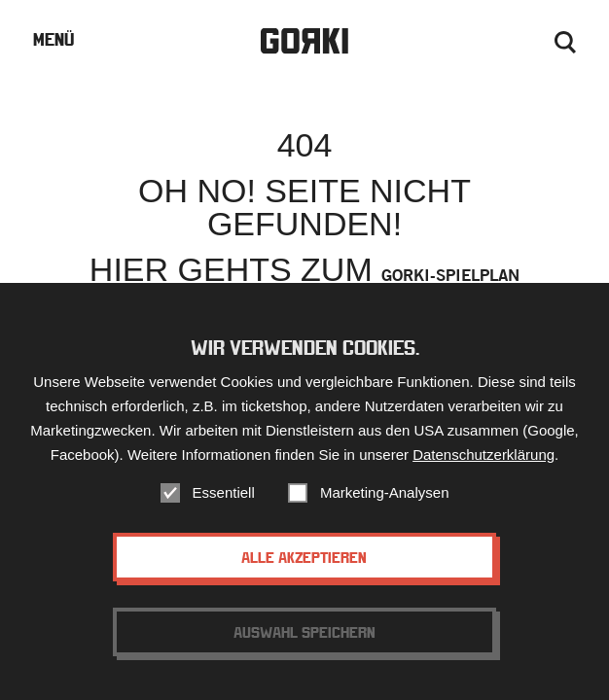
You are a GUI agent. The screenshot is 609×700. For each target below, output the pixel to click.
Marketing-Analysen (385, 492)
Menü (54, 39)
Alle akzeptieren (304, 557)
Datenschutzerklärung (484, 455)
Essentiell (224, 492)
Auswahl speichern (304, 632)
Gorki (304, 41)
